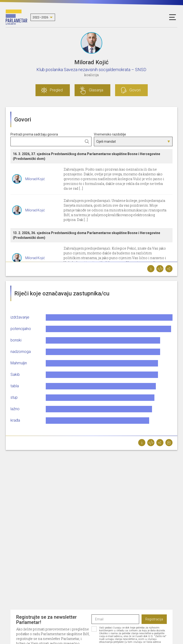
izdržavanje (20, 317)
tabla (15, 386)
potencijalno (21, 329)
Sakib (15, 374)
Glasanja (96, 90)
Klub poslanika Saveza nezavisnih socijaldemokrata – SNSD (91, 70)
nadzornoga (21, 352)
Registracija (154, 619)
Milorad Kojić (35, 179)
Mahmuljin (19, 363)
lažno (15, 409)
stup (14, 397)
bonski (16, 340)
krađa (15, 420)
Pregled (56, 90)
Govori (135, 90)
